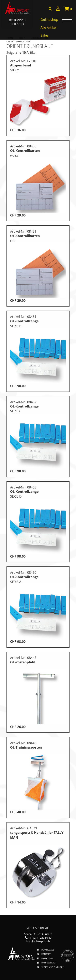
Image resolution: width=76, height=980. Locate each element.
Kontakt (46, 954)
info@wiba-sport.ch (38, 941)
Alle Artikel (49, 27)
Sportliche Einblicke (52, 967)
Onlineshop (49, 20)
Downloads (48, 950)
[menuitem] (58, 9)
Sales (44, 35)
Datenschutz (48, 963)
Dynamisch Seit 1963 (17, 22)
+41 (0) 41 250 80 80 (40, 938)
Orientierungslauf (18, 41)
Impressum (47, 958)
